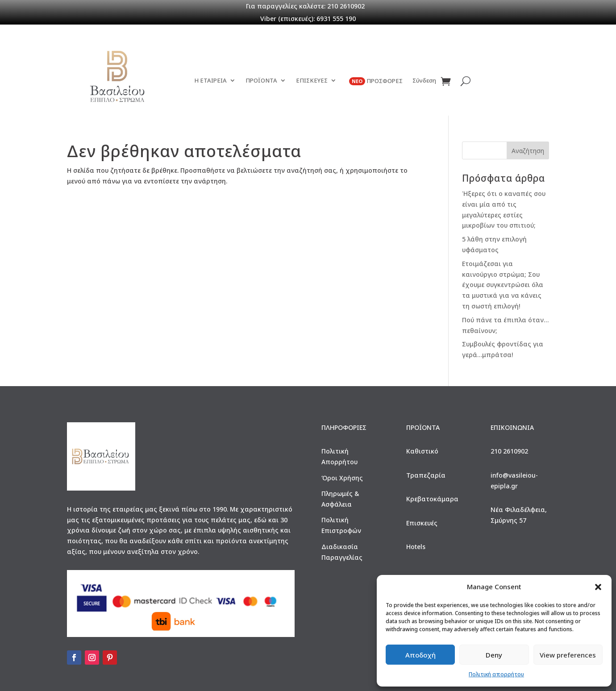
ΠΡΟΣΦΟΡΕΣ (376, 81)
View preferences (568, 655)
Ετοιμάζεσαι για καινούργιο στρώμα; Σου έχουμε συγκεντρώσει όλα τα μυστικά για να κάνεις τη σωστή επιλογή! (503, 285)
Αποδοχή (420, 655)
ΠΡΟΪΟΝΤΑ (261, 81)
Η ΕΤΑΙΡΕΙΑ (210, 81)
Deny (494, 655)
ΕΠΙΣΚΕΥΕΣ (312, 81)
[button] (598, 587)
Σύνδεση (424, 81)
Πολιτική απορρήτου (496, 674)
